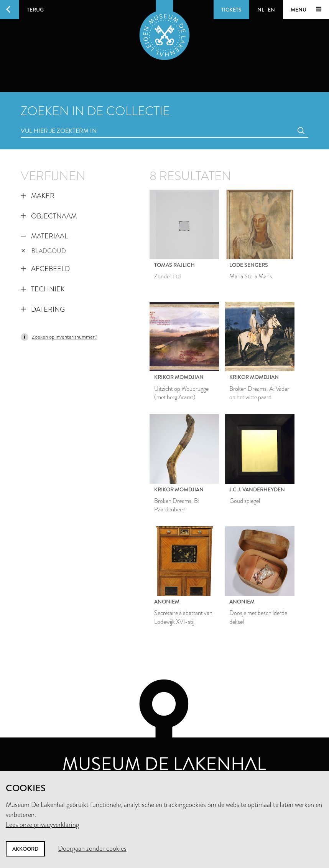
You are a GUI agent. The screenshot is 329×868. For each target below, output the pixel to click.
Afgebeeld (45, 269)
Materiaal (44, 236)
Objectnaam (49, 216)
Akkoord (25, 849)
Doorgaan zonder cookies (92, 848)
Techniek (43, 289)
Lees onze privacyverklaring (42, 825)
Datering (43, 309)
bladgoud (44, 251)
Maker (38, 196)
